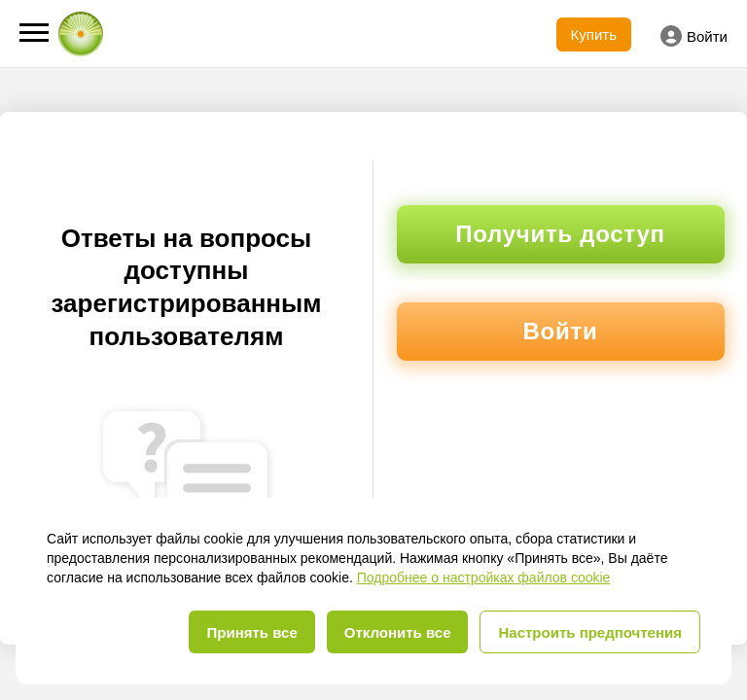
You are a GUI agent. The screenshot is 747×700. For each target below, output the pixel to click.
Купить (594, 35)
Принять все (251, 632)
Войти (694, 36)
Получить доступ (560, 234)
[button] (34, 33)
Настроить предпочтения (590, 632)
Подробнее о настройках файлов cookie (484, 577)
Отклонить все (398, 632)
